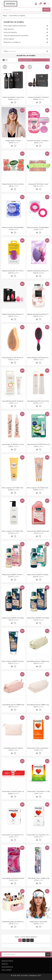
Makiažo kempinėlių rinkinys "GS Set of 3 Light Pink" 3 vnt (22, 314)
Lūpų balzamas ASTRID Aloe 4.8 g (39, 444)
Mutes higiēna (9, 39)
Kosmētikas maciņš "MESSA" (14, 748)
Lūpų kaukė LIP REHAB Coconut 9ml (14, 444)
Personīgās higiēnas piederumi (15, 26)
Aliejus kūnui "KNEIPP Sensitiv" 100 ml (14, 575)
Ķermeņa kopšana (10, 32)
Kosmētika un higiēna (14, 22)
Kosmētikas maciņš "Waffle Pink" (14, 705)
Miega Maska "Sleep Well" (39, 922)
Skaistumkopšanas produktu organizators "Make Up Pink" (22, 922)
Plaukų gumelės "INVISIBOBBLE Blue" (15, 227)
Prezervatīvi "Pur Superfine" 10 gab (39, 835)
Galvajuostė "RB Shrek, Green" (38, 184)
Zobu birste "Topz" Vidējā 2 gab (38, 878)
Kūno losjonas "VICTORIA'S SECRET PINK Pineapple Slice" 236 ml (24, 488)
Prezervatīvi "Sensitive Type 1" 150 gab (15, 791)
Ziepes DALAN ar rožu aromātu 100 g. (15, 184)
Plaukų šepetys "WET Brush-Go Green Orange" (18, 358)
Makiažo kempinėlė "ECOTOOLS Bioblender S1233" (20, 271)
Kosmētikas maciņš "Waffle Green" (39, 661)
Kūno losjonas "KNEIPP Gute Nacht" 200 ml (17, 661)
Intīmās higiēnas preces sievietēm (16, 36)
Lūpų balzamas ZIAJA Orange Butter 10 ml (16, 401)
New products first (34, 60)
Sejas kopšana (9, 29)
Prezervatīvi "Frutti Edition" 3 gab (39, 791)
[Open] (2, 4)
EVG (39, 976)
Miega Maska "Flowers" (13, 141)
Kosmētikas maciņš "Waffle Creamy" (39, 705)
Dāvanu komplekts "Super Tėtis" (13, 97)
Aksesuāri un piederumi (12, 42)
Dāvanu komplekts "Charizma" (38, 97)
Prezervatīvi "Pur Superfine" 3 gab (14, 835)
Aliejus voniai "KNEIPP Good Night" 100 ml (16, 618)
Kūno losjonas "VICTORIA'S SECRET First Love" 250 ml (20, 531)
